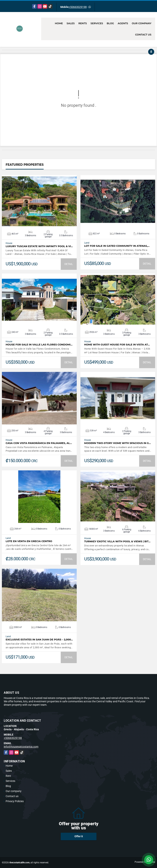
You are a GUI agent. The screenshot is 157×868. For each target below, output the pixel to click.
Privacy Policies (15, 801)
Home (59, 23)
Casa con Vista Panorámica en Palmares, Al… (39, 443)
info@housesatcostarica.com (21, 747)
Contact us (143, 35)
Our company (142, 23)
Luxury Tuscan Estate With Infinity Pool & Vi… (39, 246)
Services (97, 23)
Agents (123, 23)
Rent (8, 776)
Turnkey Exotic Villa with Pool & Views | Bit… (117, 541)
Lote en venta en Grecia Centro (29, 541)
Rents (83, 23)
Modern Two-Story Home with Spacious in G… (118, 443)
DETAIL (69, 264)
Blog (110, 23)
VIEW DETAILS (39, 201)
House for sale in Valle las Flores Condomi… (39, 345)
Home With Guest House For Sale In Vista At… (117, 345)
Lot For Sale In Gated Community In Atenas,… (117, 246)
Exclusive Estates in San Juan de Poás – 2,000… (39, 640)
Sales (71, 23)
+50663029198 (78, 7)
